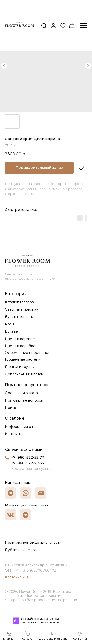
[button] (44, 25)
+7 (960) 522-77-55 (27, 463)
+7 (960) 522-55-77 (28, 457)
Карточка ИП (17, 577)
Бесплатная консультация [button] (34, 469)
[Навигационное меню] (84, 26)
